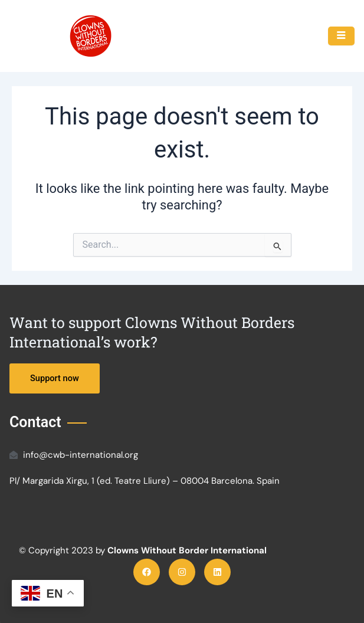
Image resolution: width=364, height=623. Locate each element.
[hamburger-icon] (341, 36)
